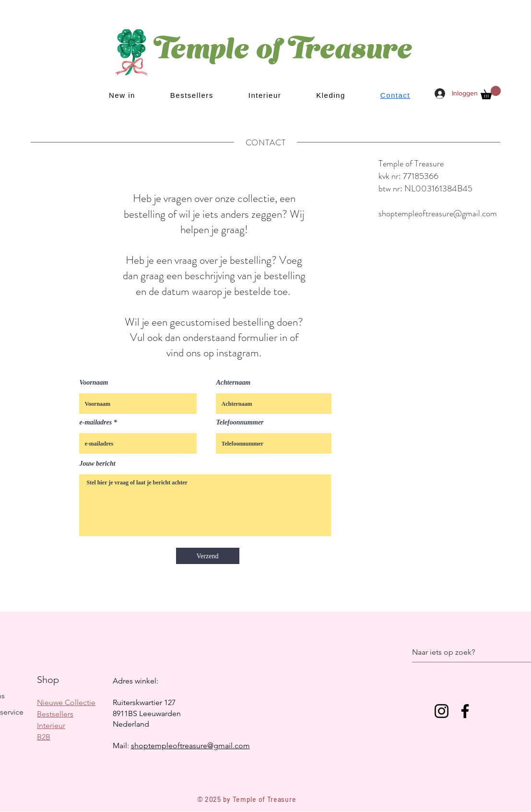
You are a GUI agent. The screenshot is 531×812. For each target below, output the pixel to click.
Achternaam (234, 383)
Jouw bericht (98, 464)
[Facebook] (465, 711)
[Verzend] (208, 556)
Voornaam (94, 383)
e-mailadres (96, 423)
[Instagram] (442, 711)
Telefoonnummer (240, 423)
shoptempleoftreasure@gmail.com (438, 213)
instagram (238, 353)
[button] (491, 93)
